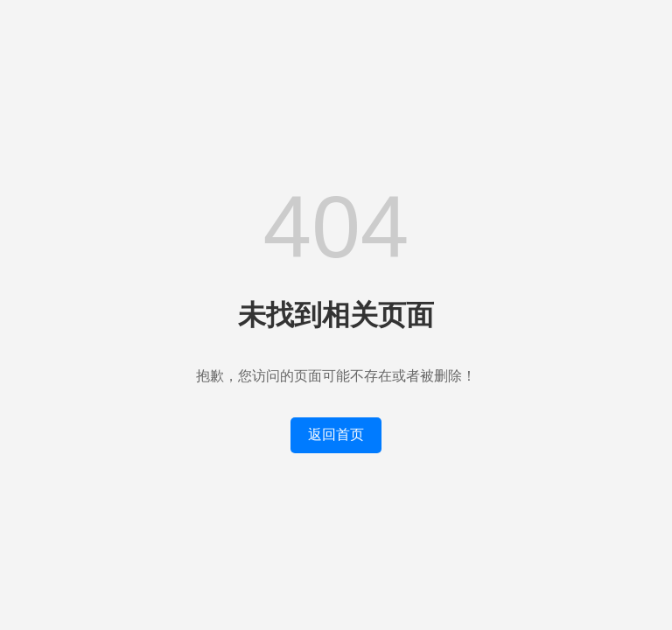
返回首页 (336, 434)
